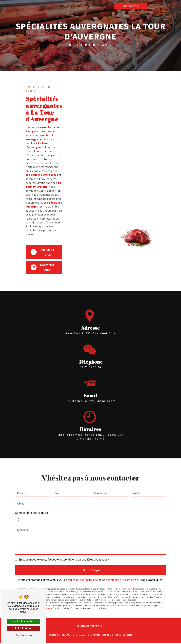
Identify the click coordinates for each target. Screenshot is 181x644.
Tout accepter (23, 621)
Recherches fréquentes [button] (89, 627)
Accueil (44, 6)
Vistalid (55, 636)
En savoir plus (43, 252)
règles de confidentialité (83, 577)
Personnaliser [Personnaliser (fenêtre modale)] (24, 635)
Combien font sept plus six (32, 509)
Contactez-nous (44, 268)
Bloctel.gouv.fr (46, 605)
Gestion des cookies (122, 636)
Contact (105, 6)
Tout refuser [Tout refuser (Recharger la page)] (24, 628)
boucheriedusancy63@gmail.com (90, 398)
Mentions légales (101, 636)
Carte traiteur (130, 6)
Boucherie (58, 6)
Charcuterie (75, 6)
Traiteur (91, 6)
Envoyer (95, 567)
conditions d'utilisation (120, 577)
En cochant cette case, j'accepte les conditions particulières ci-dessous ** (65, 556)
